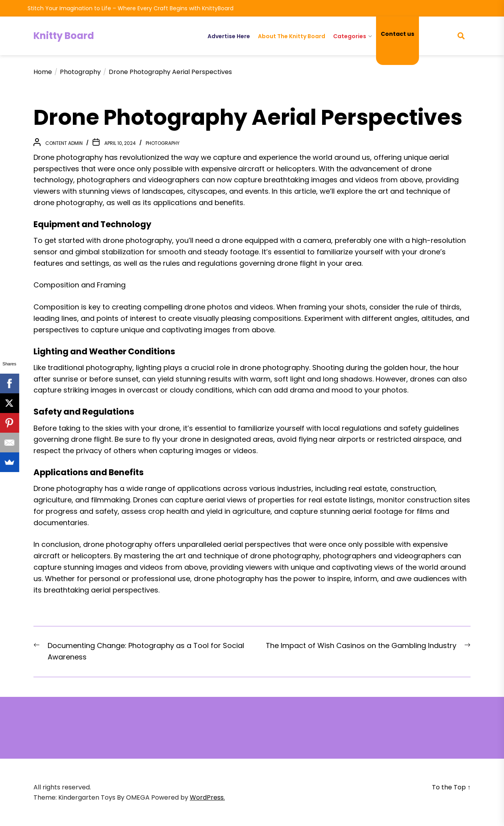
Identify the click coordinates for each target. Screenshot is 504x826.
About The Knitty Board (292, 36)
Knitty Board (64, 36)
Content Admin (64, 143)
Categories (350, 36)
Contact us (397, 34)
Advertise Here (229, 36)
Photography (163, 143)
